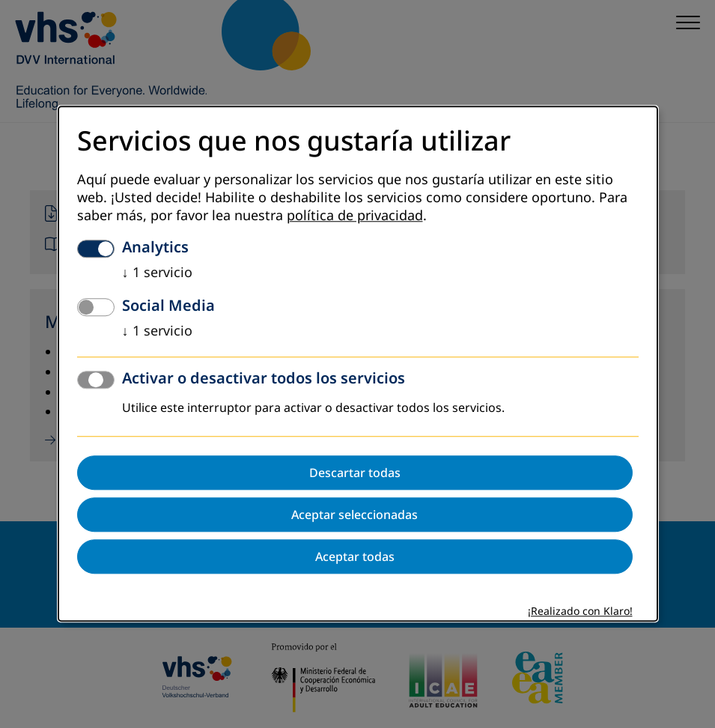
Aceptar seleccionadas (355, 515)
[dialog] (358, 364)
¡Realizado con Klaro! (580, 612)
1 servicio (157, 273)
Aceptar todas (355, 557)
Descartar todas (355, 473)
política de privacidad (355, 216)
